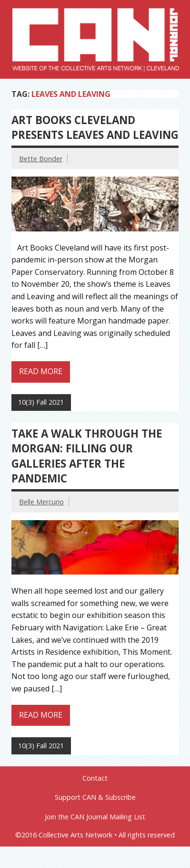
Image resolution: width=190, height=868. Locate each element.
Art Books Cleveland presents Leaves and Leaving (95, 127)
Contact (95, 778)
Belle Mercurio (41, 502)
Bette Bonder (41, 159)
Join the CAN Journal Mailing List (95, 817)
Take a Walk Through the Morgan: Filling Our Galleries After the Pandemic (87, 456)
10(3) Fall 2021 (41, 402)
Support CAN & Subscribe (95, 797)
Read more (41, 371)
